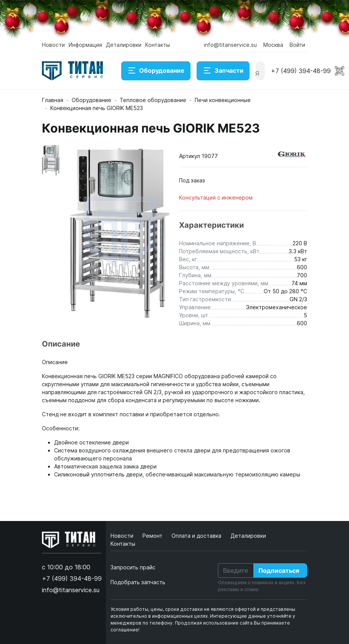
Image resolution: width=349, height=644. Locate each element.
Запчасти (223, 71)
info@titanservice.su (230, 45)
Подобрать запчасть (138, 582)
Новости (53, 45)
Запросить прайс (133, 567)
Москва (273, 45)
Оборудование (156, 71)
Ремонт (153, 536)
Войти (297, 45)
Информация (85, 45)
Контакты (158, 45)
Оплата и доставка (197, 536)
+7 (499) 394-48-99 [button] (301, 71)
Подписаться (279, 570)
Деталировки (124, 45)
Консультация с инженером (216, 197)
